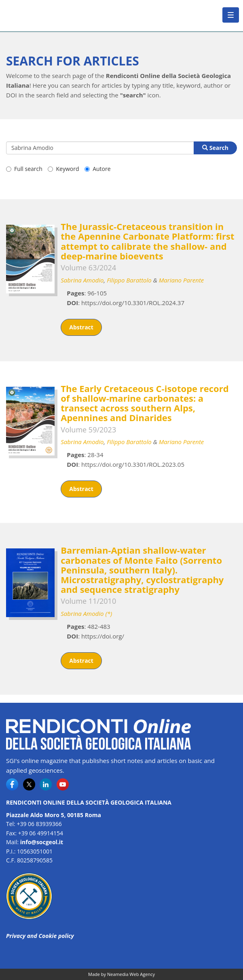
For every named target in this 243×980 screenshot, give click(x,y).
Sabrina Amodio (82, 280)
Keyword (63, 169)
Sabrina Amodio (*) (86, 613)
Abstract (81, 327)
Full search (24, 169)
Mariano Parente (182, 280)
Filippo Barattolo (129, 280)
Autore (97, 169)
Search (215, 148)
